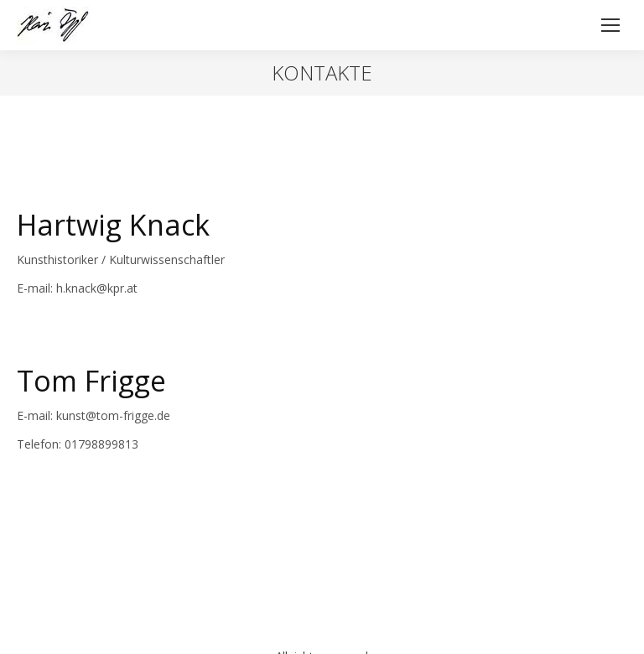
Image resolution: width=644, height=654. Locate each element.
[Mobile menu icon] (610, 25)
